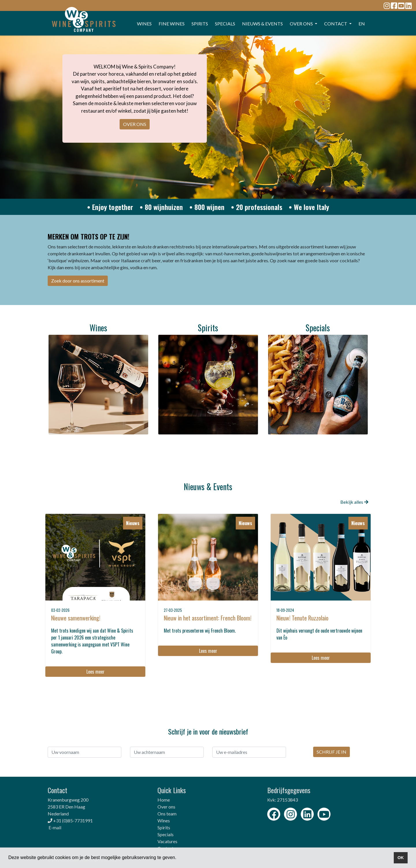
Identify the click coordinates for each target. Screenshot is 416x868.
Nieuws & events (262, 24)
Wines (164, 820)
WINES (144, 24)
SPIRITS (200, 24)
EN (362, 24)
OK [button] (401, 858)
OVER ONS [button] (302, 24)
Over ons (166, 807)
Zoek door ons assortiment (78, 281)
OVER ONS (135, 124)
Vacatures (167, 841)
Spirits (164, 827)
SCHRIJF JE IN (331, 752)
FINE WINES (172, 24)
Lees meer (95, 672)
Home (164, 800)
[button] (179, 858)
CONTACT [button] (336, 24)
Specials (166, 834)
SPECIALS (225, 24)
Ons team (167, 814)
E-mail (55, 827)
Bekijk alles (354, 502)
